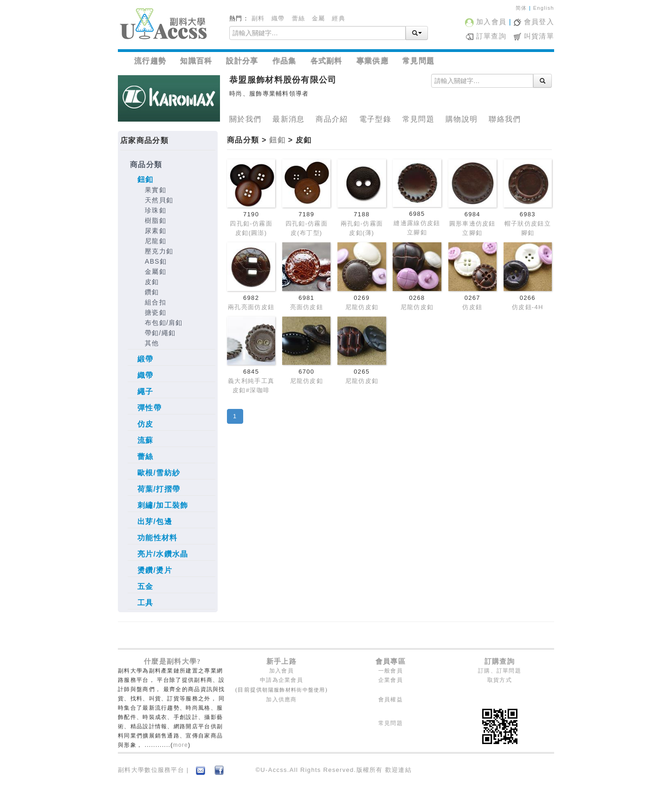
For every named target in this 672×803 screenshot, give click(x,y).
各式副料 (326, 61)
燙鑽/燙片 (155, 570)
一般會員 (391, 671)
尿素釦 (155, 231)
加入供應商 (281, 699)
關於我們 (245, 119)
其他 (152, 343)
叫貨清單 (534, 36)
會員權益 (391, 699)
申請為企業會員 (281, 680)
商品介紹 (332, 119)
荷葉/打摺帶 (159, 489)
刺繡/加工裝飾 (163, 505)
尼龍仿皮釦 (362, 307)
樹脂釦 (155, 220)
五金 (145, 586)
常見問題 (418, 61)
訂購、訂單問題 (500, 671)
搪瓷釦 (155, 312)
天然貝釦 (159, 200)
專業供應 (372, 61)
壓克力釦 (159, 251)
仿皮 (145, 424)
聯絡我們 (505, 119)
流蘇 (145, 440)
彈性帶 (149, 408)
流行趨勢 (150, 61)
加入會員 (486, 22)
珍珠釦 (155, 210)
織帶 (278, 18)
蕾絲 (299, 18)
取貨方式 (500, 680)
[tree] (168, 386)
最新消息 (288, 119)
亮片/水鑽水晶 (163, 554)
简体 (521, 8)
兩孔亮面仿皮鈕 (251, 307)
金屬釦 (155, 272)
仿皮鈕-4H (528, 307)
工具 (145, 603)
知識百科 (196, 61)
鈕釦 (145, 179)
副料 (258, 18)
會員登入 (534, 22)
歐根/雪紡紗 (159, 473)
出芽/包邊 (155, 521)
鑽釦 (152, 292)
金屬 (319, 18)
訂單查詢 (486, 36)
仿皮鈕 (472, 307)
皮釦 (152, 282)
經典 (339, 18)
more (181, 745)
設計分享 (242, 61)
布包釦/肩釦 (164, 323)
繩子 (145, 392)
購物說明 (462, 119)
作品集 (284, 61)
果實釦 (155, 190)
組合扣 (155, 302)
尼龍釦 (155, 241)
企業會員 (391, 680)
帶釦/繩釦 (160, 333)
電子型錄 (375, 119)
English (544, 8)
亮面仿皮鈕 (307, 307)
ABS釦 (156, 261)
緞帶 (145, 359)
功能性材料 (158, 538)
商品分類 (146, 165)
